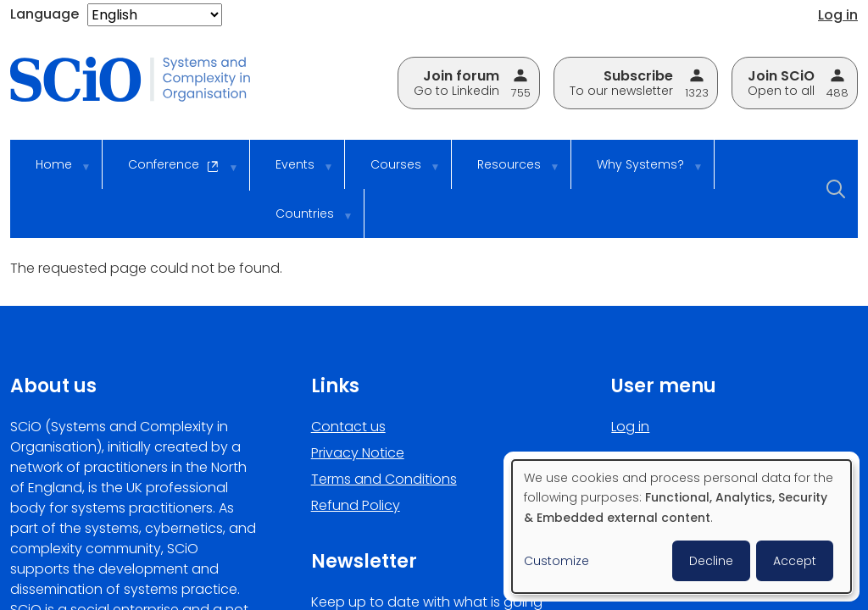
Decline (711, 561)
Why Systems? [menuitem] (638, 172)
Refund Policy (356, 505)
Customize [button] (556, 561)
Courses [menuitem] (394, 172)
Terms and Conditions (384, 479)
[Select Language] (155, 15)
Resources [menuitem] (507, 172)
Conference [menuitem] (172, 173)
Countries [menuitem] (303, 222)
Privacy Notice (358, 453)
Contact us (348, 427)
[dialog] (682, 527)
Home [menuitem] (52, 172)
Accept (795, 561)
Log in (838, 15)
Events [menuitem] (293, 172)
